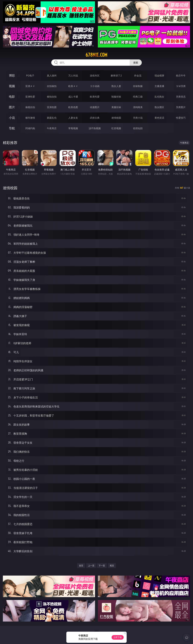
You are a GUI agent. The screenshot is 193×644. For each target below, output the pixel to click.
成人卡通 (73, 97)
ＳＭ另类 (181, 86)
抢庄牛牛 (181, 76)
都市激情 (30, 118)
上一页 (91, 566)
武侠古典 (95, 118)
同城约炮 (30, 128)
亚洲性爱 (30, 97)
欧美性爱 (95, 97)
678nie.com (96, 55)
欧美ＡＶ (73, 86)
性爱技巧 (181, 118)
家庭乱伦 (52, 118)
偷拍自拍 (52, 97)
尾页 (112, 566)
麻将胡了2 (116, 76)
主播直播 (159, 86)
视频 (12, 86)
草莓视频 (73, 128)
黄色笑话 (159, 118)
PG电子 (30, 76)
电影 (12, 97)
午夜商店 (52, 128)
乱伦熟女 (159, 97)
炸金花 (138, 76)
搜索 (136, 63)
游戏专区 (95, 76)
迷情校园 (116, 118)
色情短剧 (138, 128)
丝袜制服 (138, 86)
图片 (12, 107)
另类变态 (181, 97)
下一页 (102, 566)
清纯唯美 (138, 107)
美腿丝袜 (116, 107)
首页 (81, 566)
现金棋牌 (159, 76)
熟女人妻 (116, 86)
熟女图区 (159, 107)
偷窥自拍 (30, 107)
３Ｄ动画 (95, 86)
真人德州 (52, 76)
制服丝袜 (116, 97)
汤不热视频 (95, 128)
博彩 (12, 75)
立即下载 (118, 637)
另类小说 (138, 118)
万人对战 (73, 76)
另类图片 (181, 107)
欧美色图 (73, 107)
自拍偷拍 (52, 86)
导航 (12, 128)
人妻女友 (73, 118)
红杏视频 (116, 128)
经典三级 (138, 97)
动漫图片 (95, 107)
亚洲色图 (52, 107)
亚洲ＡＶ (30, 86)
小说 (12, 118)
